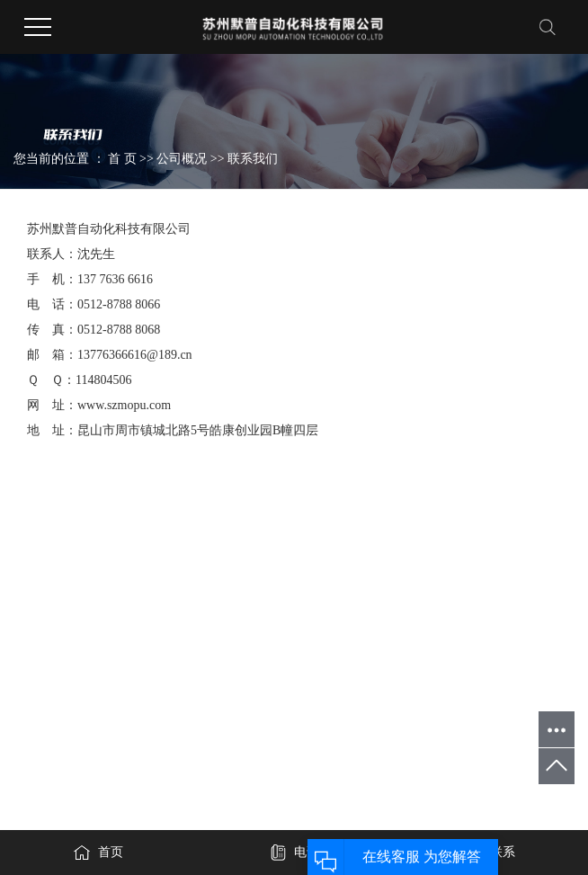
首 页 (122, 159)
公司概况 (183, 159)
